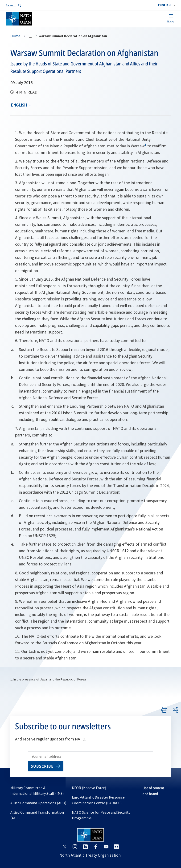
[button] (167, 5)
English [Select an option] (19, 105)
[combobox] (167, 5)
